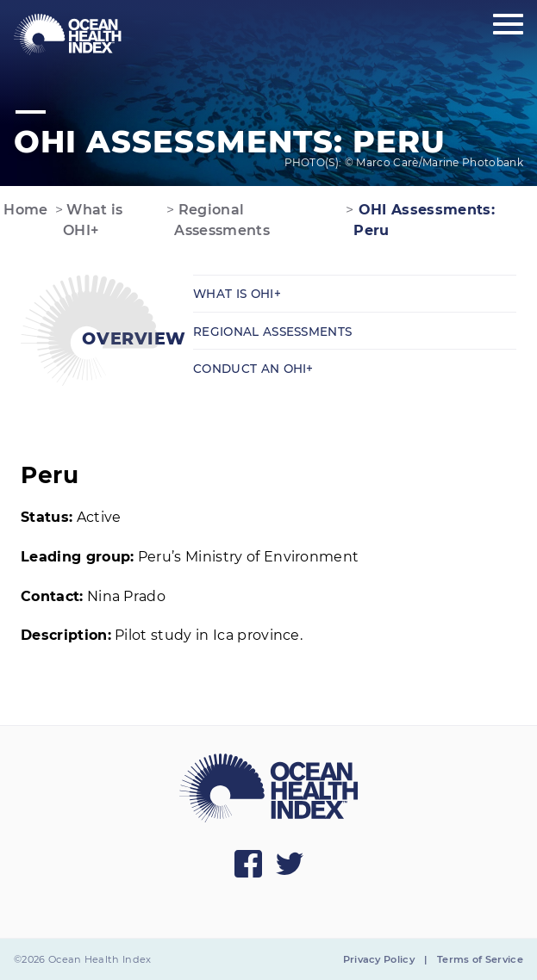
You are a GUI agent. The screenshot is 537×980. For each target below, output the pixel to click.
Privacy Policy (379, 959)
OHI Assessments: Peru (424, 220)
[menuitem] (68, 34)
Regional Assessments (222, 220)
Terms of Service (480, 959)
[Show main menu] (508, 25)
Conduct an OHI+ (253, 369)
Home (24, 210)
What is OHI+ (93, 220)
